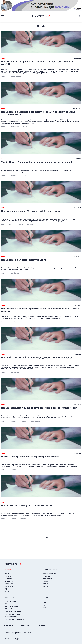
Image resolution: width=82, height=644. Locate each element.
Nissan (13, 175)
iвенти (45, 607)
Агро (7, 589)
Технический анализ (12, 614)
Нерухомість (47, 579)
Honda (4, 76)
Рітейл (45, 581)
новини (8, 570)
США (3, 224)
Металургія (9, 586)
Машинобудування (50, 573)
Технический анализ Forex (14, 619)
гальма (30, 224)
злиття (23, 519)
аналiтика (9, 597)
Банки (7, 591)
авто (21, 224)
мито (25, 126)
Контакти (9, 625)
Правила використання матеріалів (18, 633)
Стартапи (8, 579)
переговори (35, 421)
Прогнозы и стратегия (13, 611)
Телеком (46, 584)
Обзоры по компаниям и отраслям (18, 604)
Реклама (25, 625)
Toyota (23, 175)
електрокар (16, 76)
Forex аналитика (11, 617)
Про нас (42, 625)
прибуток (15, 126)
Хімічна (45, 586)
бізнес (23, 421)
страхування (47, 605)
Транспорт (47, 576)
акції (45, 602)
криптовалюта (48, 600)
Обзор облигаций (12, 609)
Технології (9, 576)
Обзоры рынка (10, 601)
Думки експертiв (50, 570)
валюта (45, 597)
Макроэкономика (11, 606)
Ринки (7, 573)
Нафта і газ (9, 584)
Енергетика (9, 581)
